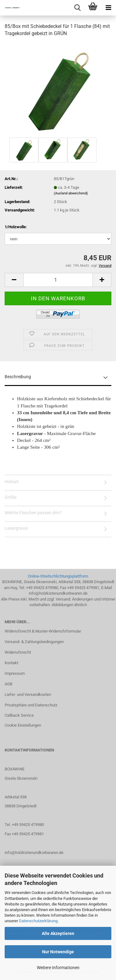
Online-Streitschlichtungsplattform (58, 576)
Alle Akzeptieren (58, 933)
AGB (9, 684)
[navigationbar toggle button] (108, 8)
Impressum (15, 673)
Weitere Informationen (58, 968)
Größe (11, 497)
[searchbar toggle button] (77, 8)
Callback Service (19, 715)
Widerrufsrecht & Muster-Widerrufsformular (43, 631)
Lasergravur (16, 528)
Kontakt (11, 663)
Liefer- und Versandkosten (28, 694)
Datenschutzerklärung (38, 921)
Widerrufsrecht (18, 652)
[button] (14, 280)
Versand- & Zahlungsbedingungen (34, 642)
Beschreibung (18, 377)
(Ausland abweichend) (71, 193)
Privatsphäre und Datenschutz (31, 705)
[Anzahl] (58, 280)
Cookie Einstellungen (23, 725)
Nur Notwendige (58, 952)
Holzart (12, 482)
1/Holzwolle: (16, 227)
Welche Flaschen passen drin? (33, 513)
